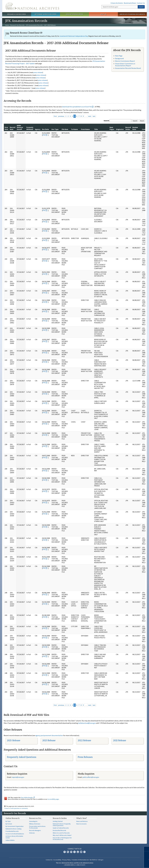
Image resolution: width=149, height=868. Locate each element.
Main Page (119, 56)
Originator (120, 129)
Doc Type (55, 129)
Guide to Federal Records (61, 828)
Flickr (84, 852)
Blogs (81, 852)
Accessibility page (53, 799)
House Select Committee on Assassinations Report (125, 65)
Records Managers (35, 830)
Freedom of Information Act (80, 860)
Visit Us (103, 14)
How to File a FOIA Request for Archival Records (62, 839)
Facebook (65, 852)
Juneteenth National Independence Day (74, 36)
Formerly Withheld (30, 128)
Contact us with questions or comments (16, 808)
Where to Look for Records (61, 833)
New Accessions (81, 824)
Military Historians (35, 824)
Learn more (132, 864)
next (90, 116)
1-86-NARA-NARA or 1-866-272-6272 (75, 865)
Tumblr (74, 852)
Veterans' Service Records (46, 14)
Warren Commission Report (125, 61)
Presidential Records (12, 831)
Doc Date (45, 129)
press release (38, 72)
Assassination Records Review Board (128, 68)
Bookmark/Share (130, 3)
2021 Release (120, 740)
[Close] (147, 849)
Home (7, 25)
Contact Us (141, 3)
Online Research (13, 818)
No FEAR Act (94, 860)
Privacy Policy (66, 860)
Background (119, 58)
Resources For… (36, 818)
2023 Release (49, 740)
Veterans (32, 833)
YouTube (78, 852)
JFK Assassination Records (34, 25)
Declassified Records (59, 830)
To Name (74, 129)
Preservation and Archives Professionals (37, 827)
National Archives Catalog (14, 829)
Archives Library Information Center (14, 837)
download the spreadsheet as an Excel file (77, 107)
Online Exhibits (10, 840)
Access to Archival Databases (15, 834)
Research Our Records (17, 14)
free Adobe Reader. (28, 797)
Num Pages (112, 128)
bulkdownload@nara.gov (87, 723)
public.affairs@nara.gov (91, 777)
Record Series (128, 128)
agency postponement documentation (49, 735)
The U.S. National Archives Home (32, 6)
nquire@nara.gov (18, 777)
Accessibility (57, 860)
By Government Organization (15, 826)
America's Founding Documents (132, 14)
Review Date (135, 128)
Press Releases (85, 757)
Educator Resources (74, 14)
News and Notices (82, 821)
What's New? (82, 818)
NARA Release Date (20, 127)
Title (96, 129)
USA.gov (101, 860)
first (55, 116)
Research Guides (60, 818)
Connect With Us (75, 849)
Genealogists (33, 821)
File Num (65, 129)
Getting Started (58, 821)
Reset (142, 121)
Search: (106, 121)
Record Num (13, 128)
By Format (9, 824)
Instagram (71, 852)
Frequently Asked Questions (22, 757)
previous (61, 116)
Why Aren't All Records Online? (62, 835)
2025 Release (14, 740)
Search (141, 7)
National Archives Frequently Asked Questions (62, 825)
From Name (85, 129)
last (94, 116)
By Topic (8, 821)
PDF (44, 135)
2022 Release (84, 740)
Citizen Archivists (117, 3)
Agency (38, 129)
